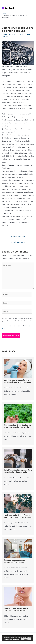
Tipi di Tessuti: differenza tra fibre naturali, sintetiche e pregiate (18, 471)
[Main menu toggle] (32, 8)
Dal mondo (23, 34)
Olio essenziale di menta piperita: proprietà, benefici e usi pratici (18, 426)
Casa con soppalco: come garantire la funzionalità (14, 561)
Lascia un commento (10, 34)
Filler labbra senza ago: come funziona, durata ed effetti (16, 609)
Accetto (26, 639)
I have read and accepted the (16, 327)
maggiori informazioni (13, 639)
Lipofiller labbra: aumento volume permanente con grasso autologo (18, 381)
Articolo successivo (18, 242)
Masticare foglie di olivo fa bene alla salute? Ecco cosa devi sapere (18, 516)
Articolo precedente (18, 236)
